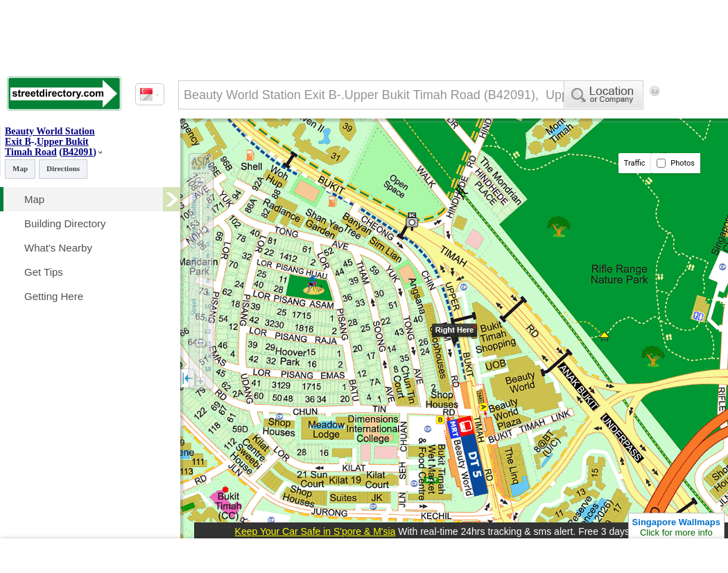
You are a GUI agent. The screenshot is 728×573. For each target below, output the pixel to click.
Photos (676, 163)
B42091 (78, 152)
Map (20, 168)
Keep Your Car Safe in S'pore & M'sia (315, 531)
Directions (63, 168)
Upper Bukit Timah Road (47, 147)
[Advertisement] (364, 556)
